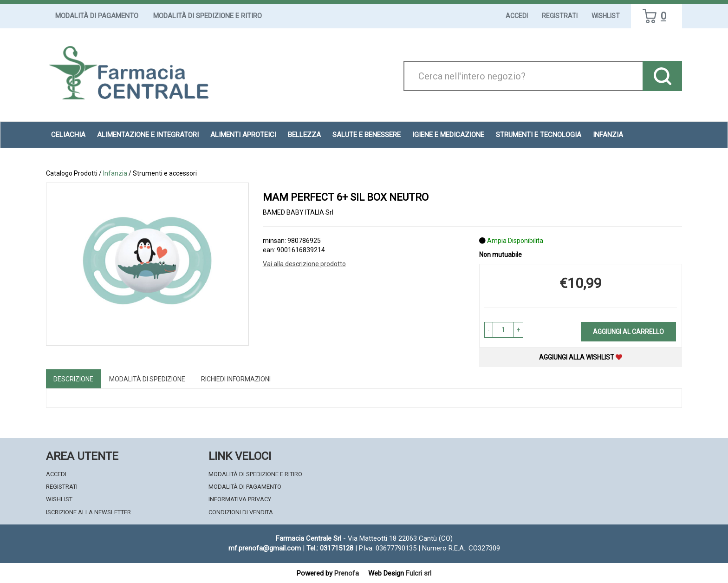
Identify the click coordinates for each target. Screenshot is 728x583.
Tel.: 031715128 (330, 548)
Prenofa (347, 573)
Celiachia (68, 135)
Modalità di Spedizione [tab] (147, 379)
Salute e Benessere (367, 135)
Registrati (560, 16)
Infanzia (608, 135)
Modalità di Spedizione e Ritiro (208, 16)
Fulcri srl (419, 573)
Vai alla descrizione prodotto (304, 264)
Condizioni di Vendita (241, 512)
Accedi (517, 16)
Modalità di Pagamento (97, 16)
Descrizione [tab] (73, 379)
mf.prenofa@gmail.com (265, 548)
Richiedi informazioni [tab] (236, 379)
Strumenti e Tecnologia (539, 135)
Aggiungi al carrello (628, 332)
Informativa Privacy (240, 499)
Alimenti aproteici (243, 135)
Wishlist (606, 16)
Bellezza (304, 135)
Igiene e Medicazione (448, 135)
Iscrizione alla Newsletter (88, 512)
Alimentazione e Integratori (148, 135)
